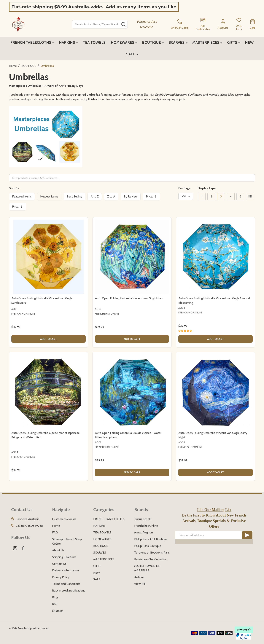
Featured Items (22, 196)
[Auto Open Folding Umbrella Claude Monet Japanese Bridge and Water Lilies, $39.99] (48, 391)
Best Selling (74, 196)
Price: (153, 198)
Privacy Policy (61, 577)
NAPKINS (67, 42)
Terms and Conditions (66, 584)
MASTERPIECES (206, 42)
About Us (58, 550)
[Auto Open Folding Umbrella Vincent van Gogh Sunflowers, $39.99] (48, 257)
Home (13, 66)
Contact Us (59, 564)
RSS (55, 604)
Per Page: (185, 188)
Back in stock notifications (69, 590)
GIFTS (232, 42)
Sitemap (57, 611)
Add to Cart (48, 339)
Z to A (111, 196)
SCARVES (177, 42)
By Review (131, 196)
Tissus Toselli (143, 519)
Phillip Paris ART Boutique (151, 539)
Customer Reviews (64, 519)
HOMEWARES (123, 42)
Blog (55, 597)
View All (140, 584)
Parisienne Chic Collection (151, 559)
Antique (139, 577)
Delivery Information (65, 570)
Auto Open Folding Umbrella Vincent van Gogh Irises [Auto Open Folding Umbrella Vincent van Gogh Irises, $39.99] (129, 298)
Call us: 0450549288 (29, 526)
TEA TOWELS (94, 42)
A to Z (95, 196)
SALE (131, 54)
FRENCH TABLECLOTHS (31, 42)
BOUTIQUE (151, 42)
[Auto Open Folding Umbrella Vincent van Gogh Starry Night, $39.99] (216, 391)
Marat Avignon (144, 532)
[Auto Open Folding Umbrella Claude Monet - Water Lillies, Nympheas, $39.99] (132, 391)
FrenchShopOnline (146, 526)
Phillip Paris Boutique (148, 546)
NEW (249, 42)
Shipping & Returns (64, 557)
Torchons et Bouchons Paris (152, 553)
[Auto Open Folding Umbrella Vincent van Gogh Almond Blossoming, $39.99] (216, 257)
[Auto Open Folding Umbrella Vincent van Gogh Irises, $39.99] (132, 257)
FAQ (55, 532)
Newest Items (49, 196)
